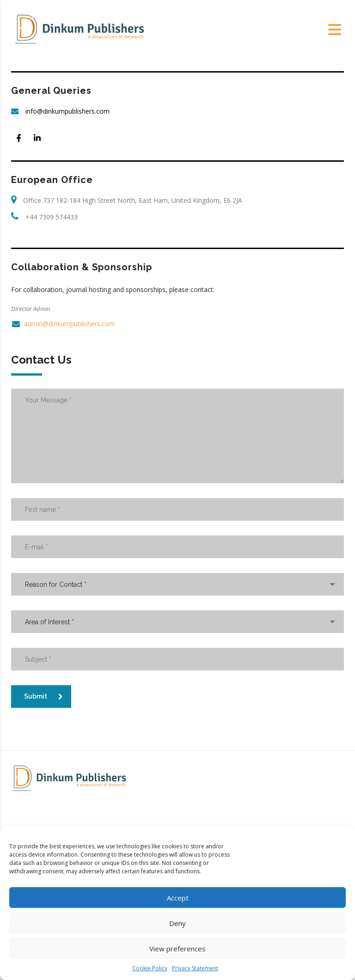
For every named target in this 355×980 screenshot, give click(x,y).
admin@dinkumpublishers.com (70, 324)
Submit (43, 696)
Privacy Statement (195, 968)
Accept (178, 898)
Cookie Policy (150, 968)
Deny (177, 923)
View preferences (177, 949)
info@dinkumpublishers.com (67, 111)
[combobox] (177, 584)
